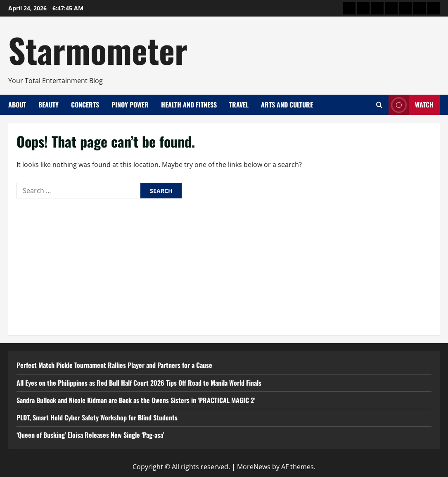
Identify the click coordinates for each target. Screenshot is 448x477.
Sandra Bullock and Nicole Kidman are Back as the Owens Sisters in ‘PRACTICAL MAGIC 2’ (136, 400)
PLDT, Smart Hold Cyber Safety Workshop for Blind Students (97, 417)
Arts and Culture (287, 105)
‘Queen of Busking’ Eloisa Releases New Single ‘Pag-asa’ (90, 435)
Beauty (49, 105)
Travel (239, 105)
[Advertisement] (224, 265)
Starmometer (98, 50)
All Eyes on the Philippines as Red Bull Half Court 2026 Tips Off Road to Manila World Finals (139, 383)
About (17, 105)
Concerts (85, 105)
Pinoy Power (130, 105)
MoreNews (254, 467)
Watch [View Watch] (411, 105)
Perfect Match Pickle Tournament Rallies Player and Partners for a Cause (114, 365)
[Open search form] (379, 105)
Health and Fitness (189, 105)
